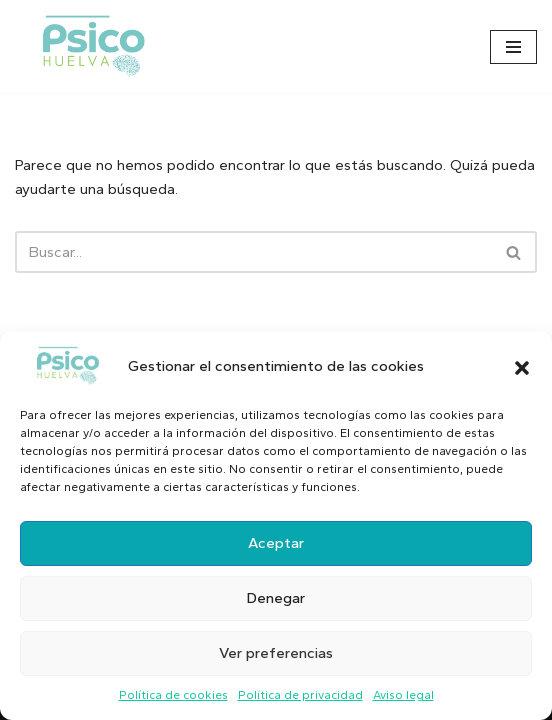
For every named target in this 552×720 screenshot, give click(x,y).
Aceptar (276, 543)
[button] (522, 366)
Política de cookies (173, 695)
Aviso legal (403, 695)
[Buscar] (253, 252)
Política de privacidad (300, 695)
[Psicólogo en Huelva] (94, 46)
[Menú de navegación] (513, 47)
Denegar (276, 598)
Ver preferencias (276, 653)
